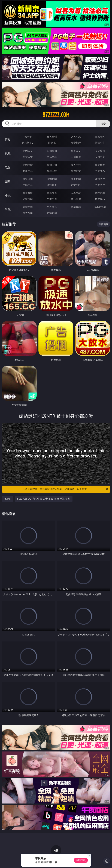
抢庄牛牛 (100, 143)
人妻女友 (76, 193)
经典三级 (52, 171)
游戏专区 (100, 137)
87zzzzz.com (56, 115)
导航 (8, 209)
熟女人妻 (28, 157)
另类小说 (52, 199)
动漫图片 (100, 179)
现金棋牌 (76, 143)
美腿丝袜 (28, 185)
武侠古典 (100, 193)
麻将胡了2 (28, 143)
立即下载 (81, 860)
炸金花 (52, 143)
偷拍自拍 (52, 165)
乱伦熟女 (76, 171)
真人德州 (52, 137)
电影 (8, 167)
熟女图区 (76, 185)
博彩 (8, 139)
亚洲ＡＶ (28, 151)
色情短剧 (52, 213)
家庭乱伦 (52, 193)
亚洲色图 (52, 179)
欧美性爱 (100, 165)
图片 (8, 181)
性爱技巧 (100, 199)
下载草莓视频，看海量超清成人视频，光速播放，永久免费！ (66, 489)
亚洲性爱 (28, 165)
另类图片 (100, 185)
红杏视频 (28, 213)
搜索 (103, 124)
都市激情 (28, 193)
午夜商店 (52, 207)
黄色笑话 (76, 199)
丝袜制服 (52, 157)
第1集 (7, 499)
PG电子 (28, 137)
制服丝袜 (28, 171)
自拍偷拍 (52, 151)
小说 (8, 195)
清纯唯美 (52, 185)
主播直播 (76, 157)
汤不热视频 (100, 207)
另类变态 (100, 171)
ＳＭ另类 (100, 157)
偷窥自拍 (28, 179)
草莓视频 (76, 207)
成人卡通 (76, 165)
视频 (8, 153)
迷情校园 (28, 199)
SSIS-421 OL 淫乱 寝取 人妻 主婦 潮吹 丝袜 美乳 (44, 499)
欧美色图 (76, 179)
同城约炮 (28, 207)
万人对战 (76, 137)
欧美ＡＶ (76, 151)
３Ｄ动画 (100, 151)
